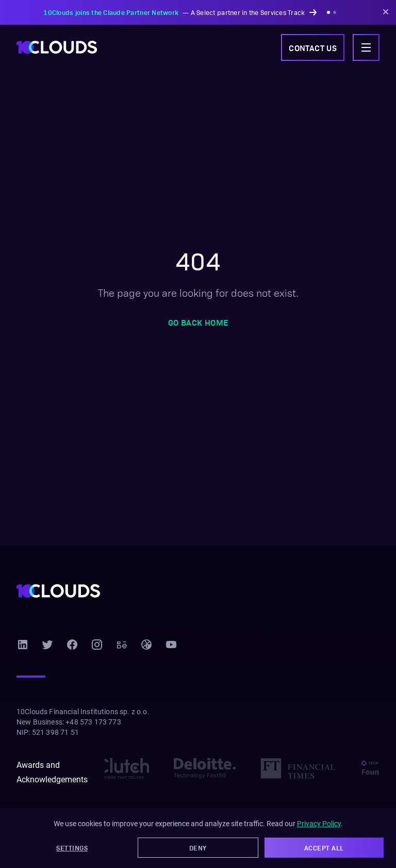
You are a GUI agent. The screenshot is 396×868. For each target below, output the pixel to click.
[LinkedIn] (23, 645)
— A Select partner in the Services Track (180, 12)
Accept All (324, 848)
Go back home (198, 322)
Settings (72, 848)
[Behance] (122, 645)
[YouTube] (171, 645)
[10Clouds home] (57, 47)
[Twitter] (47, 645)
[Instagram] (97, 645)
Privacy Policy (319, 824)
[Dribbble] (146, 645)
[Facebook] (72, 645)
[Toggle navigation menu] (366, 47)
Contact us (313, 47)
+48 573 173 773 (93, 722)
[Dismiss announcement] (386, 12)
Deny (198, 848)
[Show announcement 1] (328, 12)
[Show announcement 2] (335, 12)
